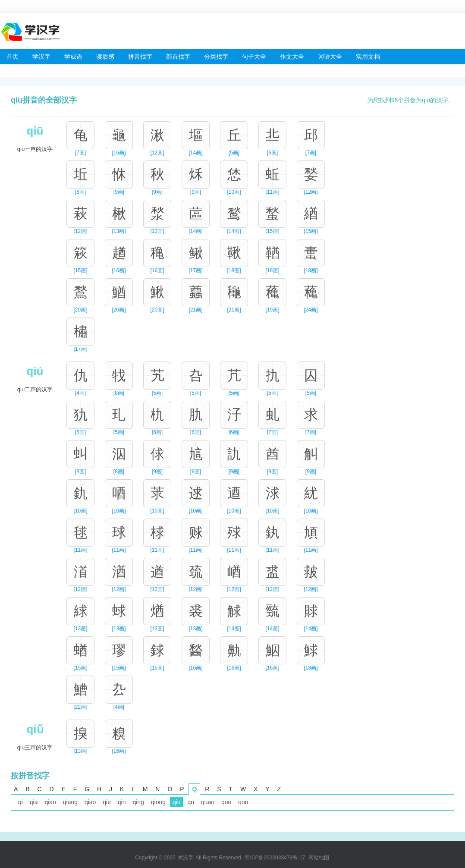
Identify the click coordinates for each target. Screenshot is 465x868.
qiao (90, 802)
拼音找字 (140, 57)
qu (191, 802)
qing (138, 802)
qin (122, 802)
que (226, 802)
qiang (70, 802)
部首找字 (178, 57)
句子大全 (254, 57)
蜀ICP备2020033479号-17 (275, 858)
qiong (158, 802)
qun (243, 802)
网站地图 (319, 858)
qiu (177, 802)
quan (208, 802)
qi (20, 802)
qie (107, 802)
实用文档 (368, 57)
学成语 (73, 57)
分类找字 (216, 57)
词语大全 (330, 57)
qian (50, 802)
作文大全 (292, 57)
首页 (13, 57)
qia (34, 802)
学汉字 (41, 57)
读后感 (105, 57)
